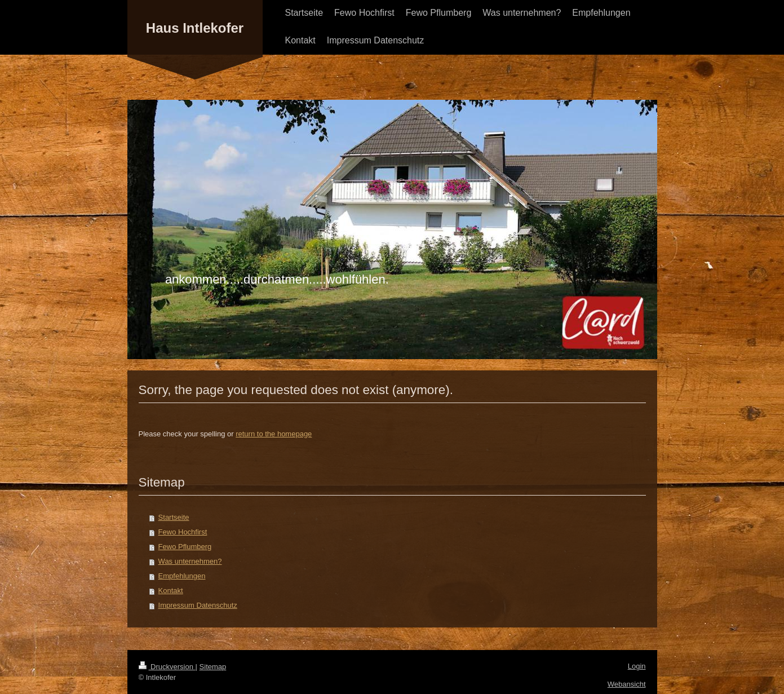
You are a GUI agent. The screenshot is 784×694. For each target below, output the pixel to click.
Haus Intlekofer (195, 28)
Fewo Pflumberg (185, 547)
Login (637, 666)
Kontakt (171, 591)
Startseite (174, 517)
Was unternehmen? (190, 561)
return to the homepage (274, 434)
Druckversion (167, 667)
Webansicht (627, 684)
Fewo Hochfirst (183, 532)
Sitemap (213, 667)
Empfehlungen (182, 576)
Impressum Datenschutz (198, 605)
